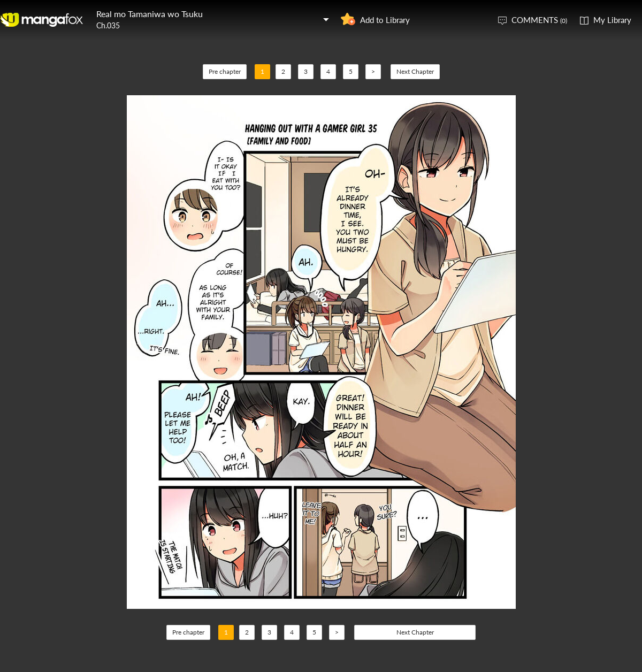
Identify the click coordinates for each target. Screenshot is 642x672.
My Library (612, 20)
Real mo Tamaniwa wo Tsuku (150, 14)
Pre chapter (225, 71)
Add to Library (385, 20)
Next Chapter (415, 71)
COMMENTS (539, 20)
